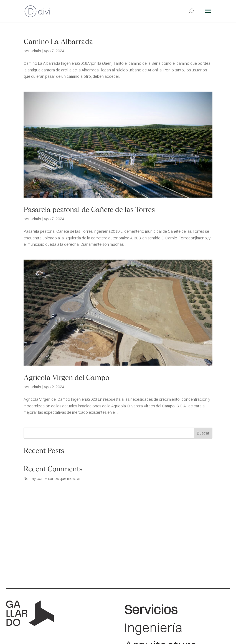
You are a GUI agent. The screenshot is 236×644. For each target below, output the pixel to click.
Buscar (203, 433)
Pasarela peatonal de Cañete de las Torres (89, 210)
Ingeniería (153, 627)
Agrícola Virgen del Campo (66, 377)
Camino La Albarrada (58, 42)
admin (36, 51)
